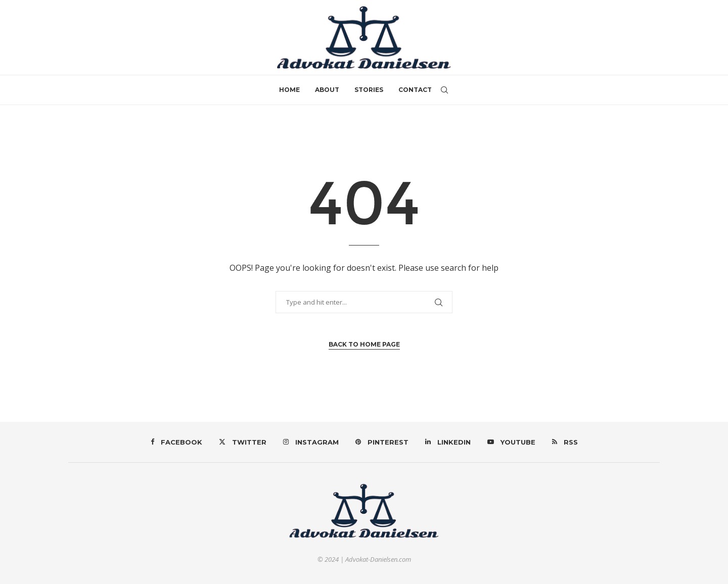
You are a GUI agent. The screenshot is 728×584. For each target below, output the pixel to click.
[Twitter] (243, 442)
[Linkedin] (448, 442)
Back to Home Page (364, 344)
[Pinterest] (382, 442)
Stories (369, 90)
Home (289, 90)
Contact (415, 90)
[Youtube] (511, 442)
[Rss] (565, 442)
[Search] (444, 90)
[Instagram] (311, 442)
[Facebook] (176, 442)
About (327, 90)
